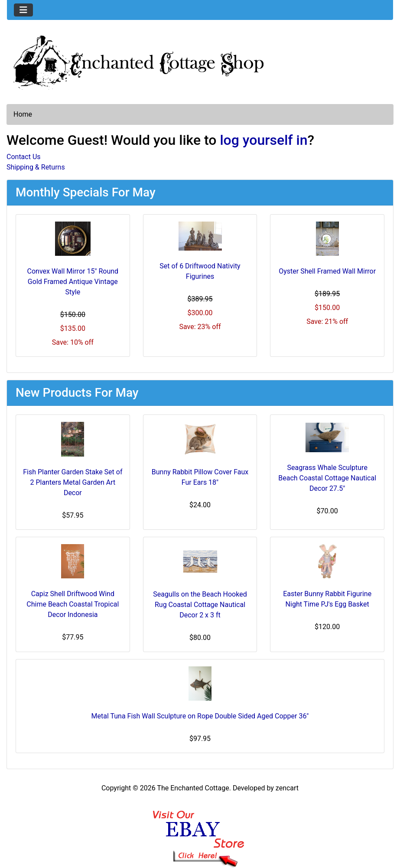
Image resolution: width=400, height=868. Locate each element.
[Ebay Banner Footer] (200, 830)
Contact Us (24, 157)
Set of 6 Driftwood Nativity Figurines (200, 271)
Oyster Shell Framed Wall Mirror (327, 271)
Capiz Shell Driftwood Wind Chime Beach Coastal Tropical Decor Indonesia (73, 604)
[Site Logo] (200, 61)
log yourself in (263, 140)
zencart (287, 788)
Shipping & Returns (36, 167)
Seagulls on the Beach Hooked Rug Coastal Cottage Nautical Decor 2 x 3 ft (200, 605)
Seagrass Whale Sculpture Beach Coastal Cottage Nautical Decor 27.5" (327, 478)
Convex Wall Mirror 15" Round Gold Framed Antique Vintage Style (73, 282)
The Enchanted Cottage (193, 788)
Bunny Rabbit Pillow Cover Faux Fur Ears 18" (200, 477)
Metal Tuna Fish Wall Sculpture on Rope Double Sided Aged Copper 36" (200, 716)
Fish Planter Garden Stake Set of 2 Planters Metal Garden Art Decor (73, 482)
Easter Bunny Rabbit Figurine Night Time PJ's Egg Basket (327, 599)
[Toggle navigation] (23, 10)
